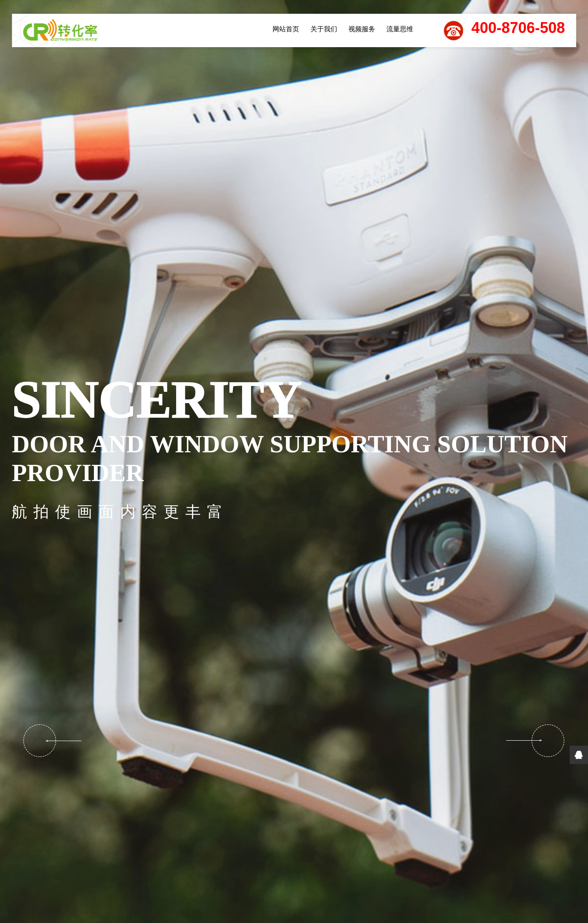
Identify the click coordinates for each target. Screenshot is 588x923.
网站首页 (286, 29)
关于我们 (324, 29)
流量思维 (400, 29)
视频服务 (362, 29)
